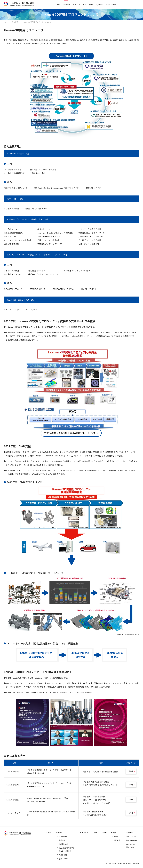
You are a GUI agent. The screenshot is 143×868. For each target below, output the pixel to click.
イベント (76, 4)
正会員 (116, 836)
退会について (64, 858)
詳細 (131, 771)
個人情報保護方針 (133, 840)
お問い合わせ (111, 4)
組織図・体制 (64, 844)
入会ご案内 (63, 855)
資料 (91, 4)
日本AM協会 (64, 836)
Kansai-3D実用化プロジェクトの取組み (67, 849)
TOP (58, 4)
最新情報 (130, 833)
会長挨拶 (62, 840)
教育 (85, 4)
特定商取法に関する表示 (131, 846)
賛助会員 (117, 840)
